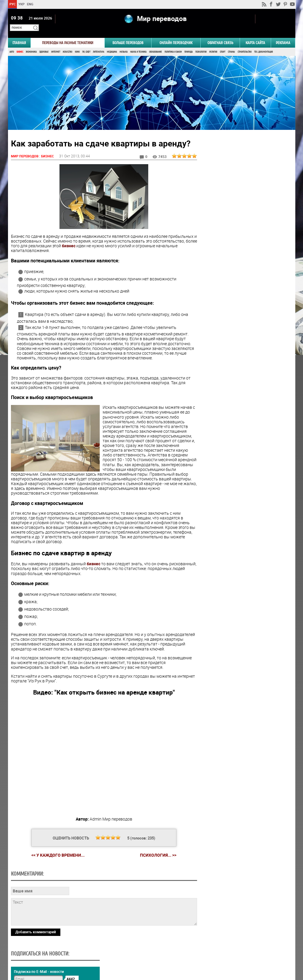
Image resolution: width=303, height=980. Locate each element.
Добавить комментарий (36, 929)
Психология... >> (156, 852)
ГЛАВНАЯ (19, 34)
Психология (201, 44)
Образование (155, 44)
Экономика (31, 44)
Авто (12, 44)
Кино (77, 44)
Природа (188, 44)
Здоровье (44, 44)
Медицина (112, 44)
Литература (99, 44)
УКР (21, 4)
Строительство (245, 44)
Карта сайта (255, 34)
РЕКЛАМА (283, 34)
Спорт (223, 44)
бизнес (114, 238)
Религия (213, 44)
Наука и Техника (138, 44)
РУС (12, 4)
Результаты (245, 371)
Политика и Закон (173, 44)
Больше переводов (128, 34)
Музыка (124, 44)
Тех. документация (263, 44)
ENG (30, 4)
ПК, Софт (86, 44)
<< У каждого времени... (56, 851)
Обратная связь (220, 34)
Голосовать (245, 362)
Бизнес (20, 44)
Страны (231, 44)
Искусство (67, 44)
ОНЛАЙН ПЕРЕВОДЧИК (176, 34)
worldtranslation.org (237, 950)
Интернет (56, 44)
